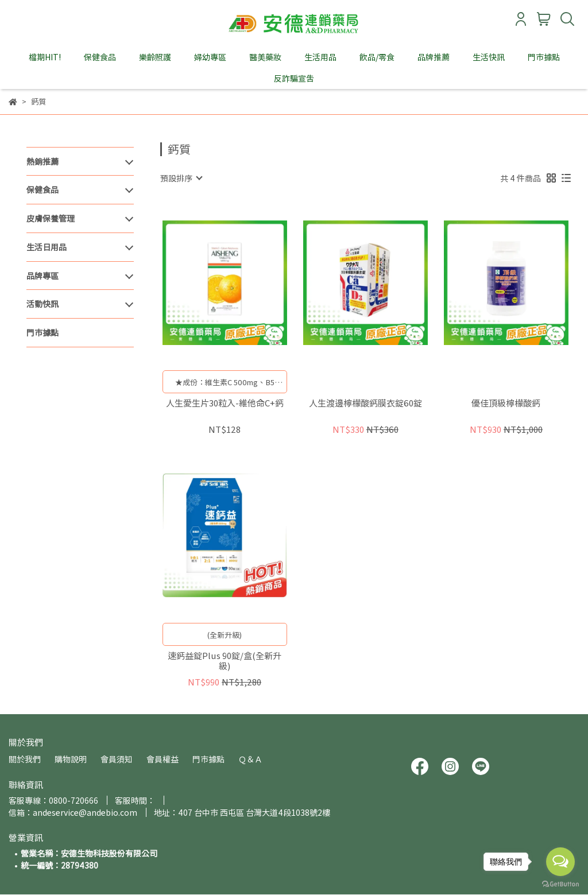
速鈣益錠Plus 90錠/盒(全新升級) (225, 661)
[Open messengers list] (560, 862)
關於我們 (25, 759)
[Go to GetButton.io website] (560, 884)
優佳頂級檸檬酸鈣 (506, 403)
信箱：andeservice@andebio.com (73, 812)
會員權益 (163, 759)
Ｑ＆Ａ (250, 759)
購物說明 (71, 759)
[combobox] (181, 178)
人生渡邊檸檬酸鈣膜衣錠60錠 (365, 403)
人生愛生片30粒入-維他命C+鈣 (225, 403)
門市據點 (544, 57)
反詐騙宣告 (294, 78)
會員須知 (117, 759)
